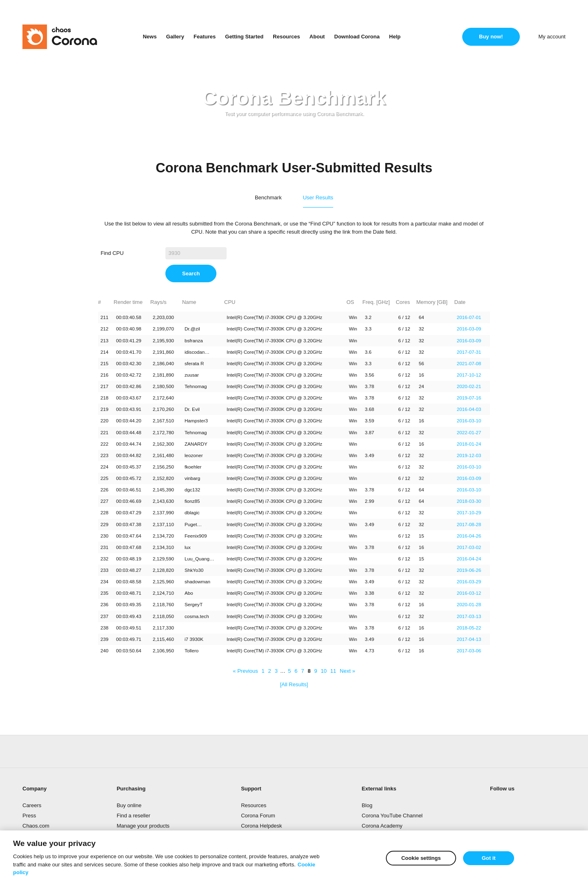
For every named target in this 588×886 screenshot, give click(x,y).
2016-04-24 (469, 559)
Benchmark (268, 198)
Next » (347, 671)
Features (205, 37)
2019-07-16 (469, 398)
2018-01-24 (469, 444)
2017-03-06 (469, 651)
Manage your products (143, 826)
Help (395, 37)
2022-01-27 (469, 432)
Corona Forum (258, 816)
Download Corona (357, 37)
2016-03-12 (469, 593)
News (150, 37)
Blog (367, 805)
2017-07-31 (469, 352)
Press (29, 816)
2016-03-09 (469, 329)
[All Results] (294, 684)
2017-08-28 (469, 524)
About (317, 37)
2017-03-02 (469, 547)
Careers (32, 805)
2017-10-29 (469, 512)
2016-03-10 (469, 421)
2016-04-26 (469, 536)
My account (552, 37)
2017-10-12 (469, 375)
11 (333, 671)
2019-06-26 (469, 570)
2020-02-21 (469, 386)
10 (324, 671)
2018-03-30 (469, 501)
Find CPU (112, 253)
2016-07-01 (469, 317)
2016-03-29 (469, 581)
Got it (489, 858)
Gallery (175, 37)
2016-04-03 (469, 409)
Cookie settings (421, 858)
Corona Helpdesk (261, 826)
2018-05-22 (469, 628)
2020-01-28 (469, 604)
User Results (318, 198)
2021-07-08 (469, 363)
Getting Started (244, 37)
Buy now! (491, 37)
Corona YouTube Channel (392, 816)
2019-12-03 (469, 455)
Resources (286, 37)
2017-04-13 (469, 639)
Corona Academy (382, 826)
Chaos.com (36, 826)
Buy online (129, 805)
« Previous (245, 671)
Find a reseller (134, 816)
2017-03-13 (469, 616)
